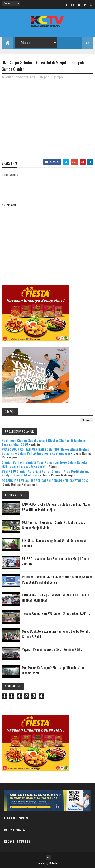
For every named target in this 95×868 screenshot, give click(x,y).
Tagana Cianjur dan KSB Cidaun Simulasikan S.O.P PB (56, 613)
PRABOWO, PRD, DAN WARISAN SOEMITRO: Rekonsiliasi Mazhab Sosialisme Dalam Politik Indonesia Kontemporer (46, 451)
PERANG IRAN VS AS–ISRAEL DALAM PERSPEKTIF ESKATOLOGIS (45, 480)
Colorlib (54, 863)
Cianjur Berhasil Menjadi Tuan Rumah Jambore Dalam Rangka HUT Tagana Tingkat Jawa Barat (44, 464)
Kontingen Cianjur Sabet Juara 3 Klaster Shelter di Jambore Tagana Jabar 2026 (44, 442)
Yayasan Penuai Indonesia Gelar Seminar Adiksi (52, 649)
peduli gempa (53, 77)
